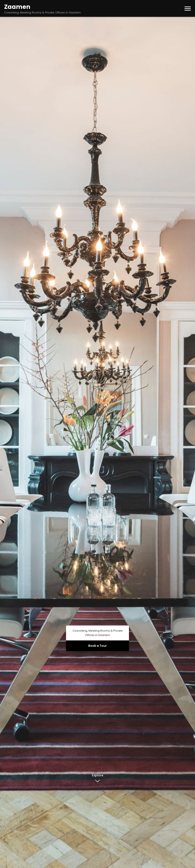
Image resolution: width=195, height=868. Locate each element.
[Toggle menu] (188, 8)
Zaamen (17, 7)
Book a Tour (97, 646)
